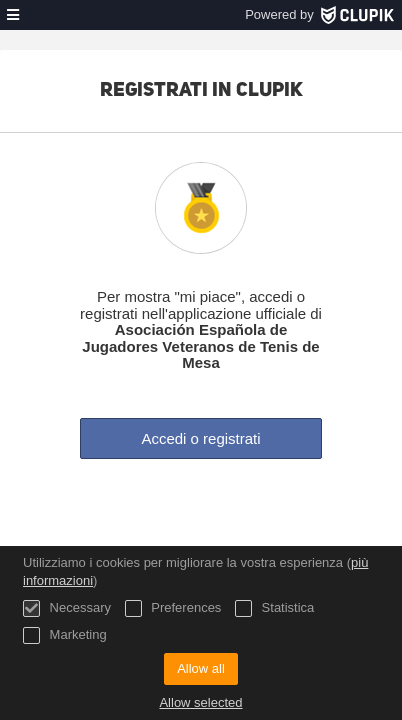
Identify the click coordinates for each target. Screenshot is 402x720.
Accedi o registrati (200, 438)
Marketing (65, 635)
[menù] (13, 15)
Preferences (173, 608)
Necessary (67, 608)
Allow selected (200, 702)
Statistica (274, 608)
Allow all (201, 668)
